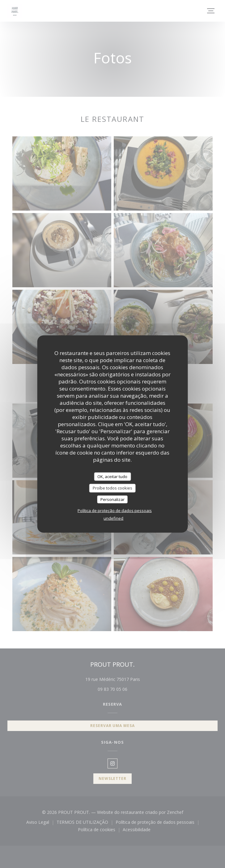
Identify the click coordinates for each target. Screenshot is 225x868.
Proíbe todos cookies (112, 488)
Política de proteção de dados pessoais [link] (115, 511)
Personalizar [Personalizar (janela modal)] (112, 499)
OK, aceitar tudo (112, 476)
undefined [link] (113, 518)
